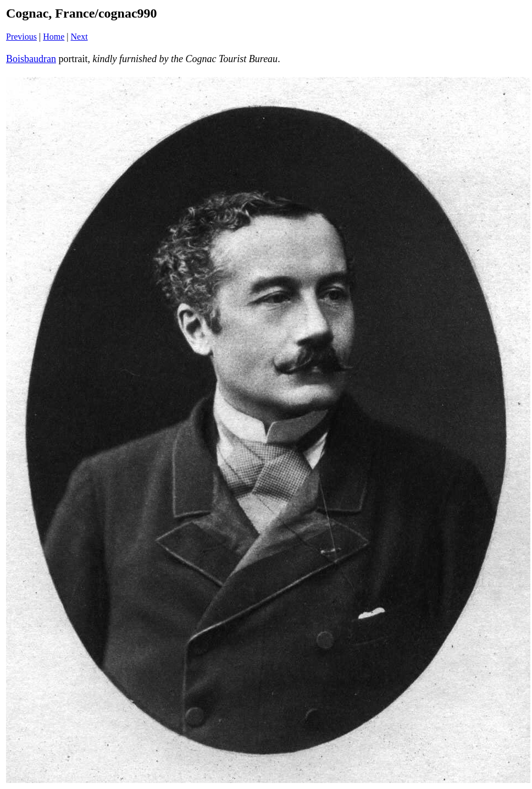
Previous (21, 37)
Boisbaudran (31, 59)
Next (79, 37)
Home (54, 37)
